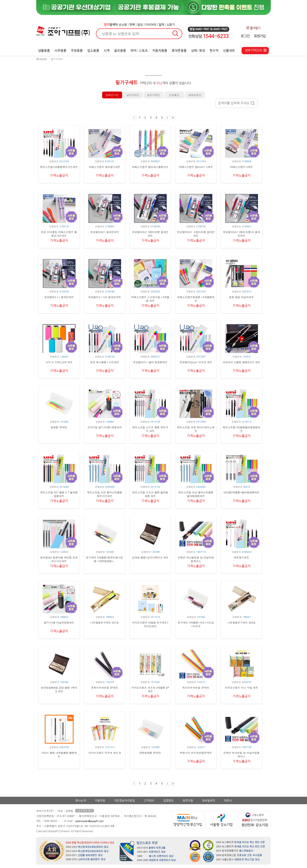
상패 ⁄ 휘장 (198, 50)
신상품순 (174, 95)
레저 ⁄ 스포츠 (139, 50)
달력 (161, 25)
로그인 (245, 36)
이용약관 (100, 800)
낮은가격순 (133, 95)
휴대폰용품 (179, 50)
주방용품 (77, 50)
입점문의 (168, 800)
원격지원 (188, 800)
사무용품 (60, 50)
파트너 (228, 800)
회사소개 (81, 800)
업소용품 (93, 50)
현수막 (214, 50)
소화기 (171, 25)
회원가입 (260, 36)
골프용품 (120, 50)
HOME (43, 59)
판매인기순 (112, 95)
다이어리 (151, 25)
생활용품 (44, 50)
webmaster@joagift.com (89, 821)
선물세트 (229, 50)
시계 (107, 50)
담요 (140, 25)
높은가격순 (153, 95)
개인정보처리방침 (125, 800)
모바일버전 (209, 800)
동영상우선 (195, 95)
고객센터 (149, 800)
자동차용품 (160, 50)
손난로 (123, 25)
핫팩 (132, 25)
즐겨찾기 (253, 28)
